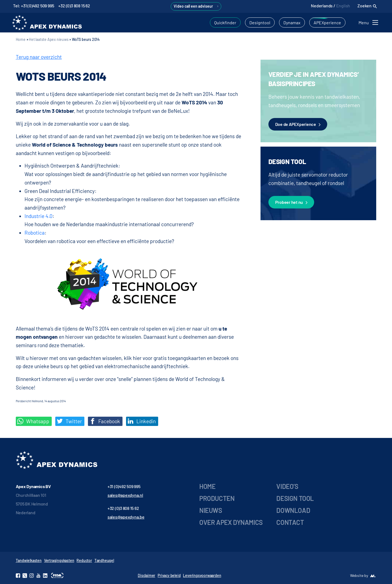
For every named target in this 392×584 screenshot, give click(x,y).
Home (21, 39)
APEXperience (327, 22)
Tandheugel (104, 560)
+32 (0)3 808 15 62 (74, 6)
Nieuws (211, 510)
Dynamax (292, 22)
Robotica (35, 233)
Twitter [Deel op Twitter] (69, 421)
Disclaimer (146, 575)
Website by (359, 575)
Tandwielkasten (29, 560)
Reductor (84, 560)
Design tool (295, 498)
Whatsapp (33, 421)
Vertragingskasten (59, 560)
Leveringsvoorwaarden (202, 575)
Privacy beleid (169, 575)
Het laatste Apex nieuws (49, 39)
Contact (290, 522)
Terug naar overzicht (39, 57)
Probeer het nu (291, 203)
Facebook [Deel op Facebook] (105, 421)
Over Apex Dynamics (231, 522)
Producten (217, 498)
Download (293, 510)
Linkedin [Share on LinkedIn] (142, 421)
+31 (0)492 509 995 (124, 486)
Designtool (260, 22)
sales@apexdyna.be (126, 517)
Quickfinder (225, 22)
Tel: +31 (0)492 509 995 (33, 6)
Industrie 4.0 (39, 216)
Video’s (287, 486)
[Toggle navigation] (369, 22)
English (343, 6)
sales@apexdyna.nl (125, 495)
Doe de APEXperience (298, 125)
